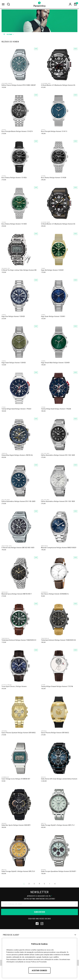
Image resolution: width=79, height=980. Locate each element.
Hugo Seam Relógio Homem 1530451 (53, 316)
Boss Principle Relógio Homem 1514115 (54, 131)
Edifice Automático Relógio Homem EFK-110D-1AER (58, 455)
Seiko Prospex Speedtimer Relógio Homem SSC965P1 (59, 871)
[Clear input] (76, 904)
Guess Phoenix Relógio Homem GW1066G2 (55, 733)
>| (55, 884)
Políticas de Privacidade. (39, 962)
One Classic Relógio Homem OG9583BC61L (55, 594)
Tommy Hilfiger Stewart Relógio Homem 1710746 (57, 686)
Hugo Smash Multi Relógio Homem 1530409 (55, 363)
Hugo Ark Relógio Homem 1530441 (52, 270)
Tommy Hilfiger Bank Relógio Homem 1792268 (56, 409)
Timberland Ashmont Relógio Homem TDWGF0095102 (58, 640)
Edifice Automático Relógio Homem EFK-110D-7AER (58, 501)
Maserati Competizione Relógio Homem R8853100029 (59, 548)
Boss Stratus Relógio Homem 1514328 (54, 178)
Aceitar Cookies (39, 970)
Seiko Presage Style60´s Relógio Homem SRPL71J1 (58, 825)
